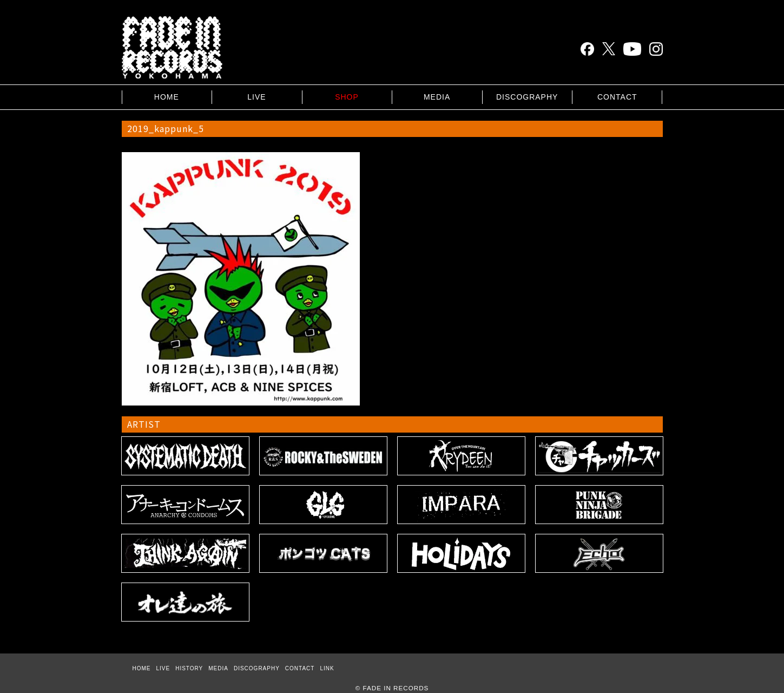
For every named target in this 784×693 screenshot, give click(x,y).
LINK (327, 668)
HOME (167, 97)
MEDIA (437, 97)
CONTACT (617, 97)
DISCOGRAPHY (527, 97)
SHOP (347, 97)
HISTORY (189, 668)
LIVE (256, 97)
